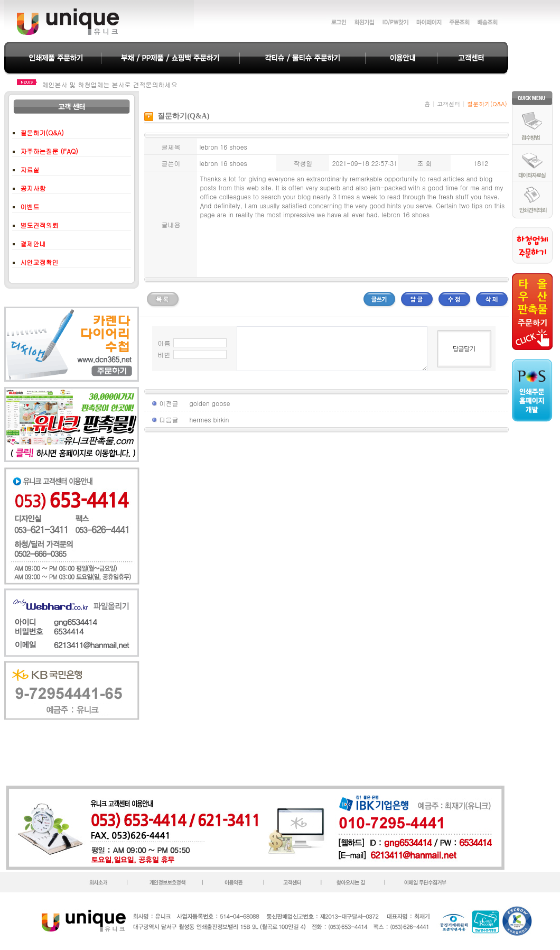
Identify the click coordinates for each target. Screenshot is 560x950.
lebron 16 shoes (406, 214)
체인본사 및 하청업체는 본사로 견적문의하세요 (110, 84)
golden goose (209, 403)
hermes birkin (209, 419)
